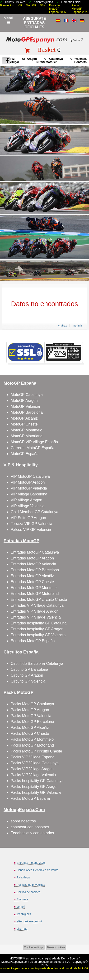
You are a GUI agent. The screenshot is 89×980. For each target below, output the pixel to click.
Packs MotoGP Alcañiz (30, 728)
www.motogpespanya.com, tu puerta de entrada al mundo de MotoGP (45, 968)
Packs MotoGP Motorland (32, 745)
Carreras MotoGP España (33, 448)
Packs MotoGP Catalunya (32, 704)
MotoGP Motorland (27, 436)
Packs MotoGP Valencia (31, 716)
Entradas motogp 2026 (31, 863)
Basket (47, 50)
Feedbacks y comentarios (32, 833)
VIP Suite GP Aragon (28, 518)
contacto (80, 62)
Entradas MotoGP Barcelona (35, 570)
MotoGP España (25, 454)
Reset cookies (56, 947)
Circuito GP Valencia (28, 681)
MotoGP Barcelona (27, 412)
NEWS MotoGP (46, 62)
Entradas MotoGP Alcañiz (32, 576)
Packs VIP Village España (33, 757)
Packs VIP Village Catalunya (35, 763)
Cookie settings (34, 947)
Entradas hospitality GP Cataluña (39, 623)
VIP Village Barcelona (29, 494)
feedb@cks (24, 914)
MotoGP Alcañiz (24, 418)
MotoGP (31, 5)
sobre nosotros (23, 821)
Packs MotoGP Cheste (30, 733)
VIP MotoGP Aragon (28, 482)
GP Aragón (29, 59)
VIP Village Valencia (28, 506)
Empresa (22, 899)
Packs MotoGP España (30, 798)
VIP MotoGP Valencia (29, 488)
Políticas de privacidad (31, 885)
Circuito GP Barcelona (29, 669)
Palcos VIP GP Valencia (31, 530)
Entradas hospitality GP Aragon (37, 629)
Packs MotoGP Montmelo (32, 739)
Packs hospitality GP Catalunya (37, 781)
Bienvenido (7, 5)
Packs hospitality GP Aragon (35, 787)
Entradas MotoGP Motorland (35, 594)
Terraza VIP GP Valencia (31, 524)
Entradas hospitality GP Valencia (38, 635)
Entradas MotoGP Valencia (33, 564)
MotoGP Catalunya (27, 395)
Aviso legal (23, 877)
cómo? (21, 907)
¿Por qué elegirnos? (29, 921)
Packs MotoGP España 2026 (80, 9)
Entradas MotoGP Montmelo (35, 588)
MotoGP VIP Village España (34, 442)
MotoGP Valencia (25, 406)
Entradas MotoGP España (33, 641)
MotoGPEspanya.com (15, 962)
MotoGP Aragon (24, 401)
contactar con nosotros (30, 827)
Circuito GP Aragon (27, 675)
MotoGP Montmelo (26, 430)
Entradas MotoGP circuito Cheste (39, 600)
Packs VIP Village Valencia (33, 775)
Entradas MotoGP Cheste (32, 582)
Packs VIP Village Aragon (32, 769)
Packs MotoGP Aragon (30, 710)
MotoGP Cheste (24, 424)
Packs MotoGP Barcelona (32, 722)
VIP (20, 5)
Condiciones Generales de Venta (37, 870)
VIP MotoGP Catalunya (30, 476)
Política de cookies (28, 892)
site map (22, 929)
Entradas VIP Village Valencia (36, 617)
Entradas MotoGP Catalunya (35, 552)
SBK (43, 5)
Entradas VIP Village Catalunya (37, 605)
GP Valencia (78, 59)
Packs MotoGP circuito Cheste (36, 751)
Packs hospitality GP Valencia (36, 793)
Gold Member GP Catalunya (35, 512)
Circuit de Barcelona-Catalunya (37, 664)
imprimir (77, 326)
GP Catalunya (54, 59)
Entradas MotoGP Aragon (32, 558)
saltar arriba (83, 959)
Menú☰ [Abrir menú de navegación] (8, 20)
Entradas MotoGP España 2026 (58, 9)
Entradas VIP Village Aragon (35, 611)
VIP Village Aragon (26, 500)
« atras (63, 326)
